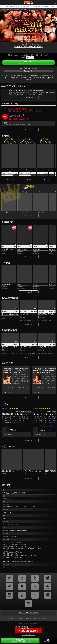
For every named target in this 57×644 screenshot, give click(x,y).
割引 (22, 580)
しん (37, 392)
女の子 (22, 588)
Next (55, 26)
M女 (33, 57)
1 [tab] (27, 43)
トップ (9, 580)
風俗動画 (9, 597)
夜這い (28, 57)
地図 (28, 605)
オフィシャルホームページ (11, 525)
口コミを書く (29, 71)
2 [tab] (29, 43)
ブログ (22, 597)
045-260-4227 (7, 505)
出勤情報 (28, 179)
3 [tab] (31, 43)
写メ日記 (48, 588)
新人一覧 (47, 179)
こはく (8, 392)
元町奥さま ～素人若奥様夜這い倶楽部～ (28, 47)
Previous (2, 26)
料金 (35, 580)
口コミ (35, 597)
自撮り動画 (35, 588)
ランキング (9, 588)
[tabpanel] (28, 26)
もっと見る (29, 130)
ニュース (48, 597)
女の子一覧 (10, 179)
